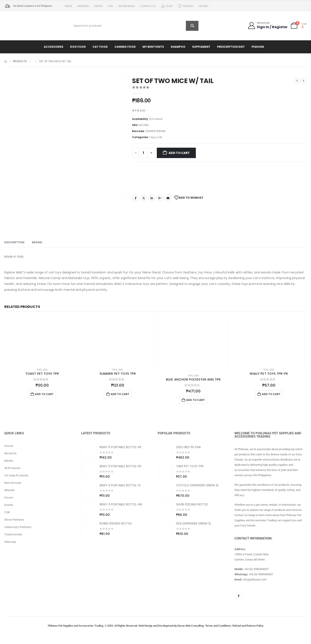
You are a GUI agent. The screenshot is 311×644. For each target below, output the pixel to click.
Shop (167, 6)
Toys (152, 137)
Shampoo (178, 47)
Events (98, 6)
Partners (83, 6)
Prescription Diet (231, 47)
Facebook (136, 198)
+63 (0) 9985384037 (256, 569)
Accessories (54, 47)
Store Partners (14, 520)
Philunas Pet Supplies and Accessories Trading (75, 626)
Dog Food (78, 47)
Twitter (144, 198)
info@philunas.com (255, 579)
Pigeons (258, 47)
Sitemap (10, 542)
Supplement (201, 47)
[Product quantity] (143, 153)
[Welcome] (268, 25)
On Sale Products (16, 475)
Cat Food (100, 47)
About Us (10, 453)
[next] (304, 81)
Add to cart (179, 153)
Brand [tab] (37, 242)
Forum (9, 498)
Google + (160, 198)
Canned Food (125, 47)
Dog (45, 370)
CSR (110, 6)
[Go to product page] (42, 341)
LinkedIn (152, 198)
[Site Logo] (23, 26)
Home (9, 446)
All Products (12, 468)
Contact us (148, 6)
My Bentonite (153, 47)
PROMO (204, 6)
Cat (159, 137)
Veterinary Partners (18, 527)
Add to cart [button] (44, 394)
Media (68, 6)
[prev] (297, 81)
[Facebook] (239, 596)
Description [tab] (14, 242)
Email (168, 198)
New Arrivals (13, 483)
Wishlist (186, 6)
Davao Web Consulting (191, 626)
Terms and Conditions (218, 626)
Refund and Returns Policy (248, 626)
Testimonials (127, 6)
